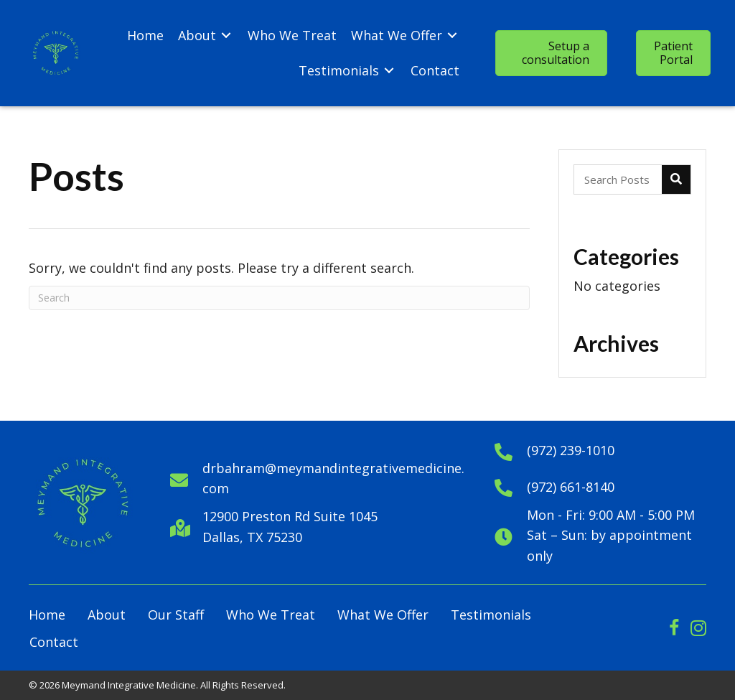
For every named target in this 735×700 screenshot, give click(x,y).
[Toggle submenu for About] (226, 36)
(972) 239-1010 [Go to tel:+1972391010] (571, 450)
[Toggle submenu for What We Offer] (452, 36)
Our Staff (176, 615)
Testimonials (491, 615)
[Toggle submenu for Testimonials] (389, 71)
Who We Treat (271, 615)
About (107, 615)
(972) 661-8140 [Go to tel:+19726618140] (571, 487)
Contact (54, 642)
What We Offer (383, 615)
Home (47, 615)
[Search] (279, 298)
